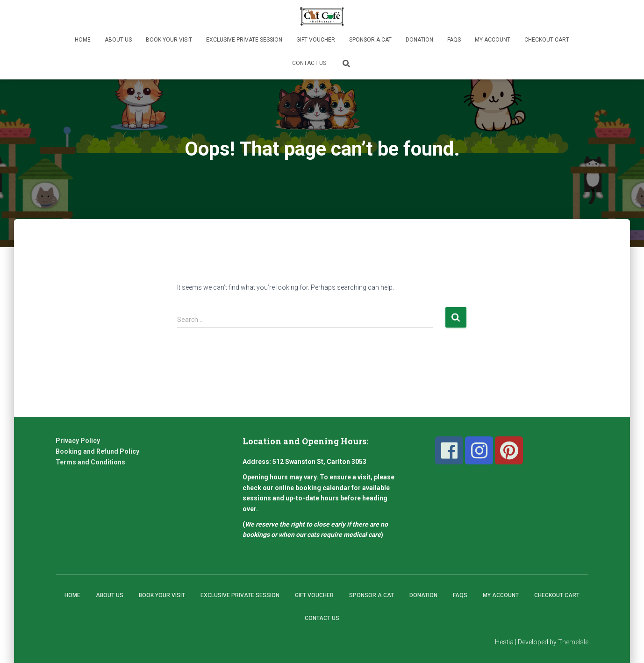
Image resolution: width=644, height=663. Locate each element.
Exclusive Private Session (244, 40)
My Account (493, 40)
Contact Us (309, 63)
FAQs (454, 40)
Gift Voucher (316, 40)
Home (83, 40)
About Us (118, 40)
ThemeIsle (573, 642)
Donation (419, 40)
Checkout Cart (547, 40)
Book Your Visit (169, 40)
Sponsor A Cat (370, 40)
